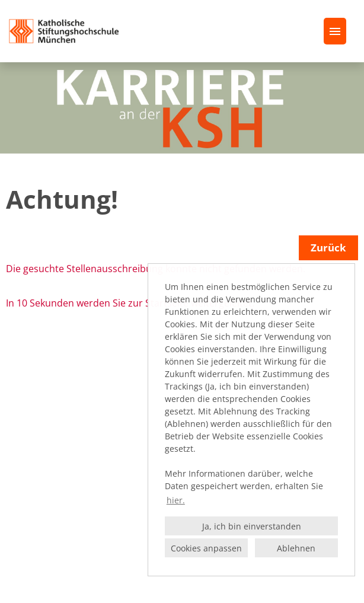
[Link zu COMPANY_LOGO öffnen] (64, 31)
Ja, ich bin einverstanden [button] (252, 526)
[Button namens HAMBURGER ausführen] (335, 31)
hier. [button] (176, 500)
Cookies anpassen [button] (206, 548)
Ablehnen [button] (296, 548)
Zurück (328, 248)
